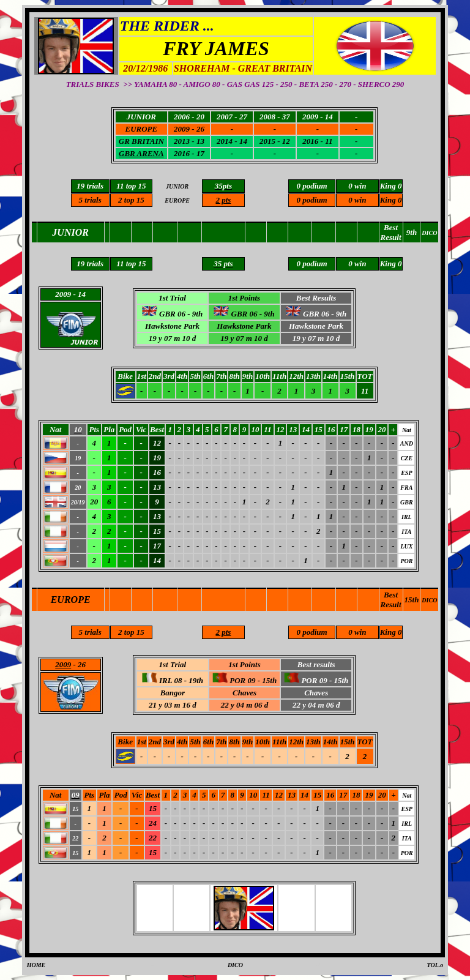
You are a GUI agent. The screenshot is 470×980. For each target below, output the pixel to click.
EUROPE (71, 600)
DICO (429, 600)
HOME (36, 965)
